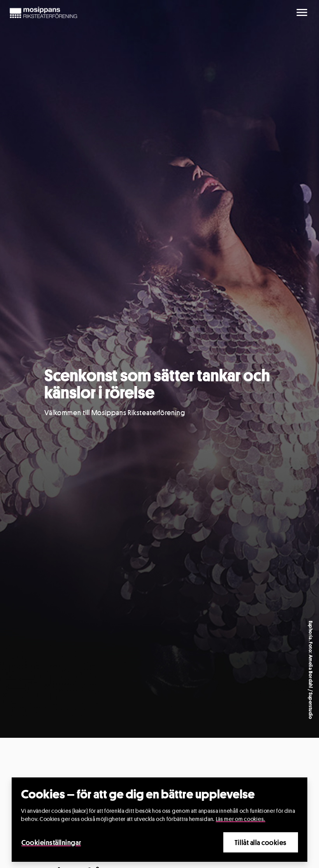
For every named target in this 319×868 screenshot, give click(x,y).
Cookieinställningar (51, 842)
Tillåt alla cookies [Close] (261, 842)
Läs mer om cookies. (241, 819)
